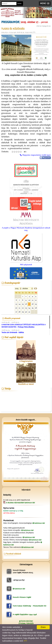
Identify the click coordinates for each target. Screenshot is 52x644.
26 (36, 308)
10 (29, 300)
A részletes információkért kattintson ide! (21, 503)
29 (23, 312)
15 (23, 304)
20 (16, 308)
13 (16, 304)
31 (29, 312)
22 (23, 308)
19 (36, 304)
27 (16, 312)
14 (19, 304)
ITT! (25, 641)
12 (36, 300)
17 (29, 304)
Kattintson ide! (40, 523)
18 (33, 304)
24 (29, 308)
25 (33, 308)
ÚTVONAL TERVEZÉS (26, 623)
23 (26, 308)
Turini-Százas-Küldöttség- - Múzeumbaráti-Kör (30, 606)
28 (19, 312)
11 (33, 300)
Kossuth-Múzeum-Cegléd (22, 597)
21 (19, 308)
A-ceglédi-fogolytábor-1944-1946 (25, 614)
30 (26, 312)
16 (26, 304)
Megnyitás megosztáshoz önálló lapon (37, 155)
